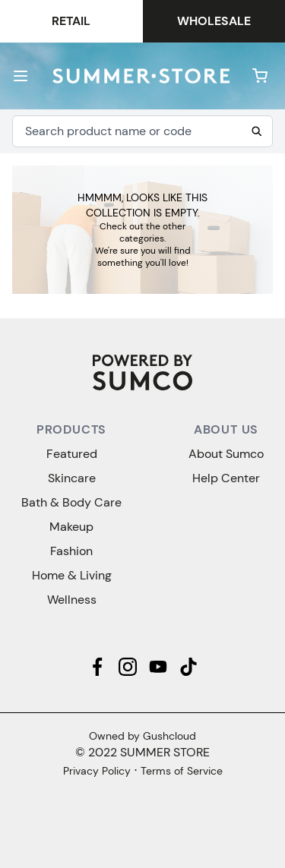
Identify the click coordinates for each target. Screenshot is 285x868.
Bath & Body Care (71, 502)
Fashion (71, 551)
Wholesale (214, 21)
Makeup (71, 527)
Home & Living (72, 575)
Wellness (72, 600)
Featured (72, 454)
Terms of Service (182, 771)
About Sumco (226, 454)
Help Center (226, 478)
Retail (71, 21)
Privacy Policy (97, 771)
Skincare (72, 478)
